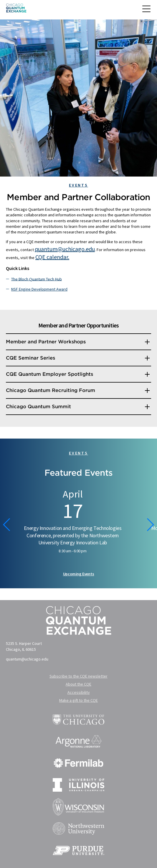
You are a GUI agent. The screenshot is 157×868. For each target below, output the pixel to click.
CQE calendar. (52, 257)
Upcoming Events (79, 574)
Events (78, 185)
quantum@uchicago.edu (65, 249)
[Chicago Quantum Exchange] (16, 10)
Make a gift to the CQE (78, 700)
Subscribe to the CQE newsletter (78, 676)
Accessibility (79, 692)
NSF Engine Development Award (39, 289)
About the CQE (78, 684)
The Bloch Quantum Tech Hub (37, 279)
